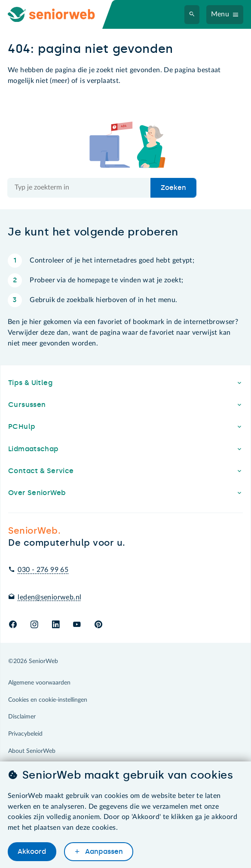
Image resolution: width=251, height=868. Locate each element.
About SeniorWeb (32, 751)
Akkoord (32, 851)
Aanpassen (103, 851)
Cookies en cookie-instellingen (48, 700)
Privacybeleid (25, 734)
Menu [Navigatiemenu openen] (220, 14)
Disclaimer (22, 717)
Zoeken (173, 188)
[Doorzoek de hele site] (79, 188)
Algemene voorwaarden (39, 683)
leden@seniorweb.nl (49, 597)
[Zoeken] (192, 15)
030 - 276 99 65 (43, 570)
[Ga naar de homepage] (58, 14)
